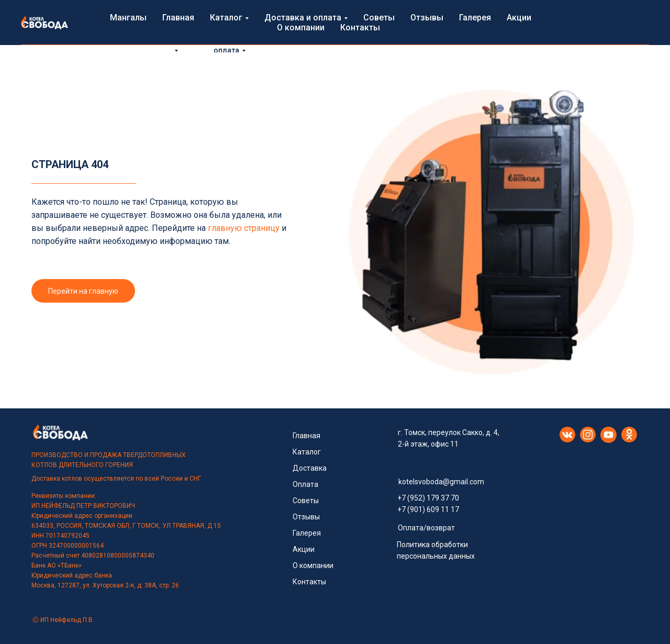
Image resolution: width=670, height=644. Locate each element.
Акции (427, 39)
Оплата (305, 484)
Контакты (524, 39)
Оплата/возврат (426, 528)
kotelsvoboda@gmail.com (441, 482)
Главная (145, 39)
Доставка (310, 468)
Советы (306, 39)
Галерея (389, 39)
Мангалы (100, 39)
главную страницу (244, 228)
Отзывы (348, 39)
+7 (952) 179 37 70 (428, 498)
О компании (473, 39)
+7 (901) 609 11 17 (428, 509)
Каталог (307, 452)
